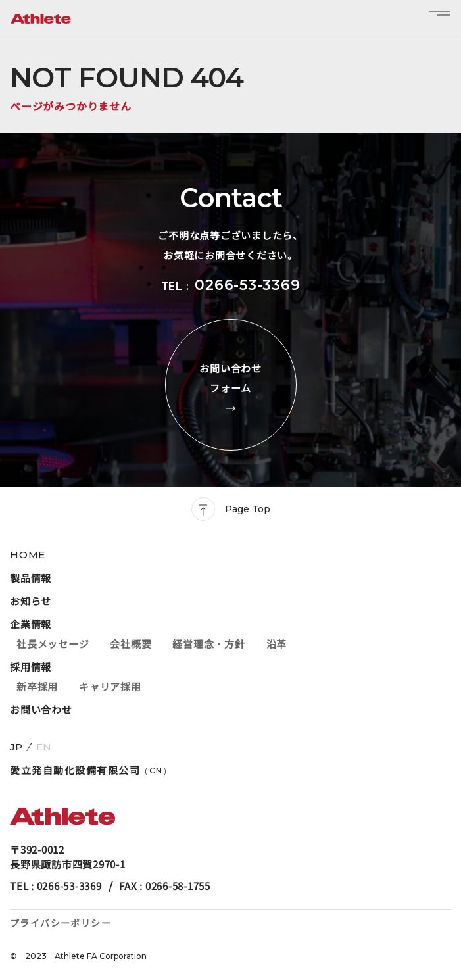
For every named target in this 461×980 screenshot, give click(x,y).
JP (16, 747)
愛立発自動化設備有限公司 (91, 770)
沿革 (277, 644)
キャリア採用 (110, 686)
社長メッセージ (53, 644)
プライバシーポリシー (61, 923)
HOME (28, 555)
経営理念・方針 (208, 644)
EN (44, 747)
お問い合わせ (41, 709)
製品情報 (31, 578)
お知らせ (31, 601)
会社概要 (131, 644)
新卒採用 (37, 686)
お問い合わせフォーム (231, 385)
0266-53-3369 (247, 285)
